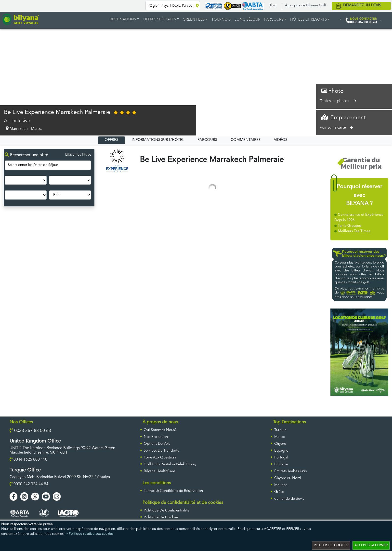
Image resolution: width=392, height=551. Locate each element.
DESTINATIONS (123, 20)
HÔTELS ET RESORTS (308, 20)
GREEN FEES (194, 20)
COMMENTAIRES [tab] (246, 140)
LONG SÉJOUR (247, 20)
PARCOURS (274, 20)
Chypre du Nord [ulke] (287, 478)
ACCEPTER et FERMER (371, 545)
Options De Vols (157, 444)
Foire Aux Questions (160, 458)
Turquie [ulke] (280, 430)
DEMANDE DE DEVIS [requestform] (289, 499)
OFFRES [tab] (111, 140)
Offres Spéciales (159, 20)
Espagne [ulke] (281, 451)
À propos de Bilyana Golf (306, 6)
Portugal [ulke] (281, 458)
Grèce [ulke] (279, 492)
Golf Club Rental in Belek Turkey (170, 464)
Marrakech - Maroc (23, 129)
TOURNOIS (221, 20)
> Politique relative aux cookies (89, 534)
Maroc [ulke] (279, 437)
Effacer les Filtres (78, 155)
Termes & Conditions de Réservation (173, 491)
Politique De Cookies (161, 517)
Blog (272, 6)
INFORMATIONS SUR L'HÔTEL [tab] (158, 140)
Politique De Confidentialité (167, 511)
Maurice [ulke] (281, 485)
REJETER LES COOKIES (331, 545)
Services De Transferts (161, 451)
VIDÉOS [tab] (281, 140)
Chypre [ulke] (280, 444)
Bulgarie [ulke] (281, 464)
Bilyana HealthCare (159, 471)
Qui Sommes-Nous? (160, 430)
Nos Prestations (157, 437)
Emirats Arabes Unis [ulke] (290, 471)
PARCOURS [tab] (207, 140)
